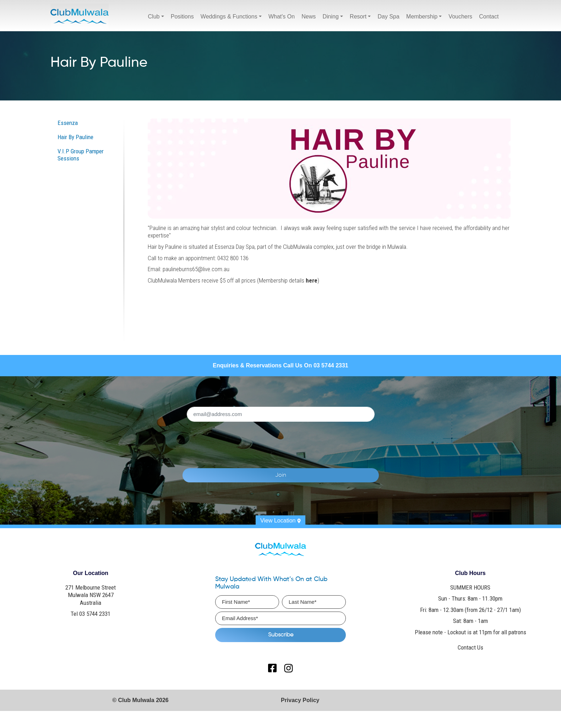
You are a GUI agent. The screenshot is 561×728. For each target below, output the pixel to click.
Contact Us (470, 647)
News (309, 17)
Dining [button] (330, 17)
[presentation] (289, 441)
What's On (282, 17)
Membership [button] (422, 17)
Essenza (68, 123)
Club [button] (154, 17)
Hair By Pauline (75, 137)
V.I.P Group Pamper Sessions (81, 155)
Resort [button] (358, 17)
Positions (182, 17)
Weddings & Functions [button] (229, 17)
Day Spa (389, 17)
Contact (489, 17)
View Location (280, 521)
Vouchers (460, 17)
